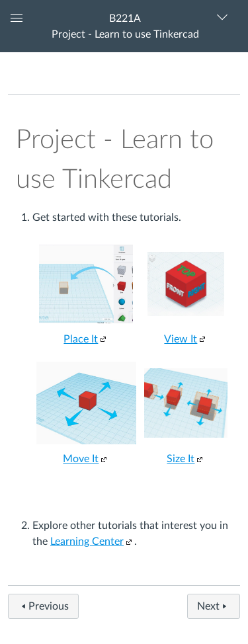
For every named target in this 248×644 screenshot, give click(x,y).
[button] (124, 26)
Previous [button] (43, 606)
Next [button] (214, 606)
